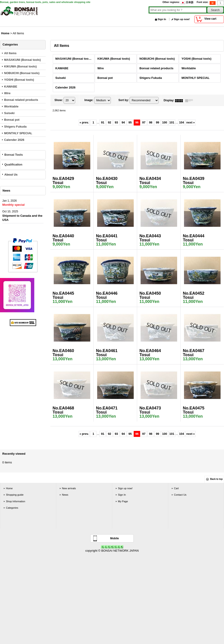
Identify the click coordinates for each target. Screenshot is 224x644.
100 (165, 122)
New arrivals (69, 488)
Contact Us (180, 495)
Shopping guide (15, 495)
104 (181, 122)
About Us (11, 175)
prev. (84, 122)
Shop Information (16, 501)
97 (144, 122)
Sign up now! (182, 19)
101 (172, 122)
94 (123, 122)
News (65, 495)
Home (9, 488)
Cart (176, 488)
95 (130, 122)
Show (59, 100)
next (191, 122)
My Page (123, 501)
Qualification (13, 164)
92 (109, 122)
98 (151, 122)
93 (116, 122)
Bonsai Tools (14, 155)
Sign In (162, 19)
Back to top (216, 479)
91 (103, 122)
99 (157, 122)
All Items (10, 53)
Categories (12, 508)
